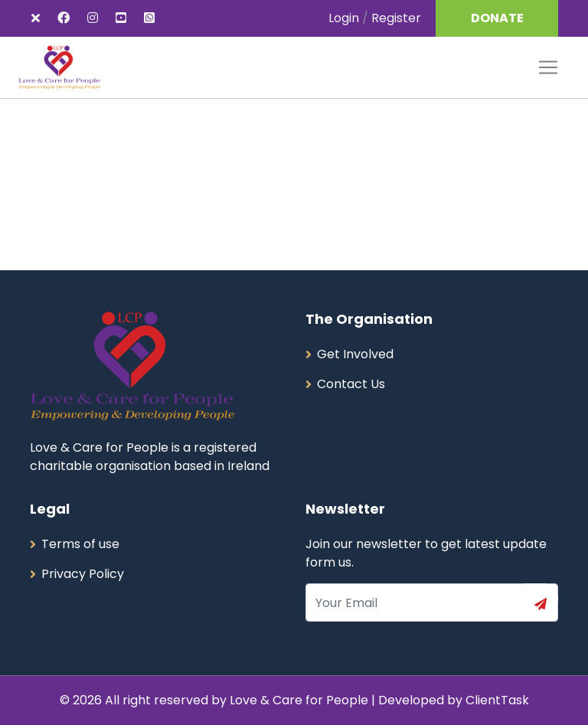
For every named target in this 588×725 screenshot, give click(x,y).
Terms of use (80, 544)
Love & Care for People (301, 700)
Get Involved (355, 354)
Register (396, 18)
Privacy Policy (83, 574)
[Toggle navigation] (548, 67)
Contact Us (351, 384)
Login (344, 18)
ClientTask (497, 700)
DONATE (497, 18)
